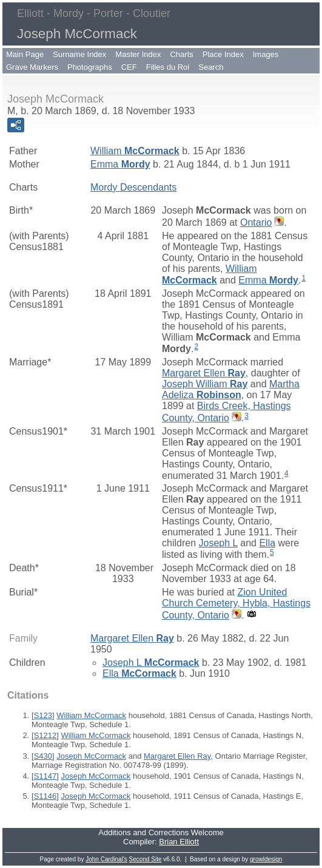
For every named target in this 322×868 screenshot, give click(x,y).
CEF (129, 67)
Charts (181, 54)
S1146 (45, 796)
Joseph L (218, 543)
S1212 (45, 735)
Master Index (138, 54)
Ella (267, 543)
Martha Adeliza (231, 389)
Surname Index (79, 54)
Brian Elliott (179, 842)
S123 (43, 715)
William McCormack (91, 715)
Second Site (146, 859)
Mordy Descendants (133, 187)
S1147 (45, 776)
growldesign (266, 859)
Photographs (90, 67)
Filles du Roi (168, 67)
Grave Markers (32, 67)
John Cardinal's (106, 859)
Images (266, 54)
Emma (120, 164)
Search (211, 67)
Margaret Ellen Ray (177, 756)
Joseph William (205, 384)
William (135, 151)
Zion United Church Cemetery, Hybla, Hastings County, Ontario (236, 604)
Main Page (25, 54)
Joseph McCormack (91, 756)
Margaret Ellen (204, 373)
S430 (43, 756)
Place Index (223, 54)
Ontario (256, 222)
